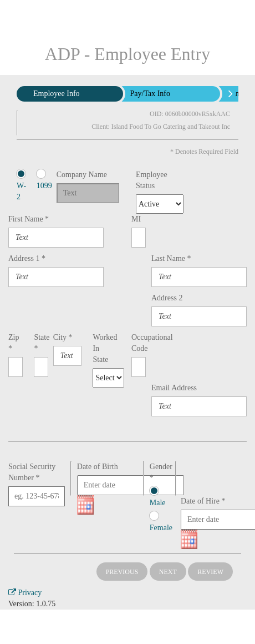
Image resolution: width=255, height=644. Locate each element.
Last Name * (171, 258)
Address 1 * (27, 258)
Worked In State (98, 348)
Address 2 (167, 298)
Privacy (25, 593)
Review (210, 572)
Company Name (82, 175)
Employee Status (147, 180)
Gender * (160, 472)
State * (38, 343)
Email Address (174, 388)
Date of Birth (98, 467)
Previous (122, 572)
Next (168, 572)
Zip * (14, 343)
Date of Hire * (203, 501)
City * (63, 337)
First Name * (29, 219)
